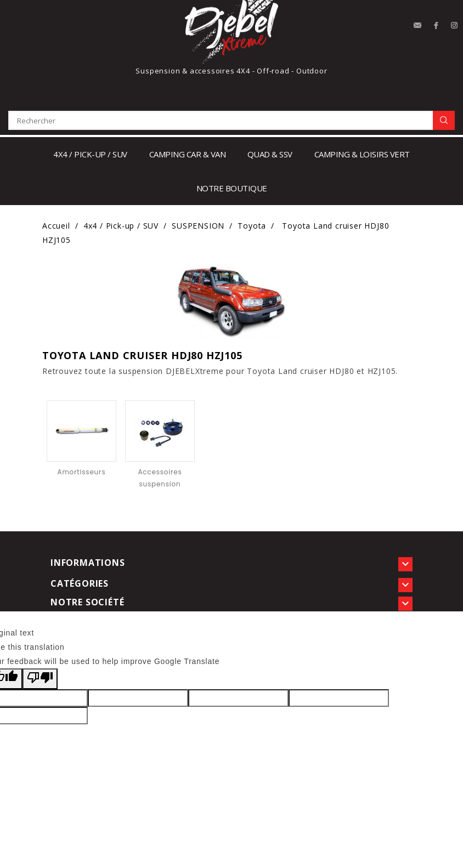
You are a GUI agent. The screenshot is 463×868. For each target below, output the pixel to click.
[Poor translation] (40, 679)
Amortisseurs (82, 472)
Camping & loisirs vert (362, 154)
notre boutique (232, 188)
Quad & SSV (270, 154)
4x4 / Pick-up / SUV (90, 154)
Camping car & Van (188, 154)
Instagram (455, 26)
